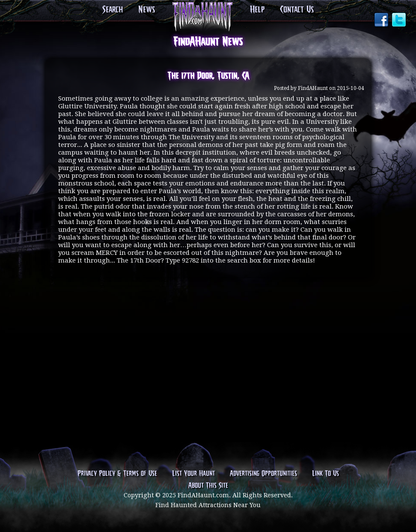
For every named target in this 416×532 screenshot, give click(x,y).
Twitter (400, 21)
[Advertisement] (208, 318)
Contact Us (297, 10)
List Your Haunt (193, 474)
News (147, 10)
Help (257, 10)
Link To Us (325, 474)
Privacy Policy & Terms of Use (117, 474)
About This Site (208, 486)
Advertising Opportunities (263, 474)
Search (113, 10)
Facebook (382, 21)
